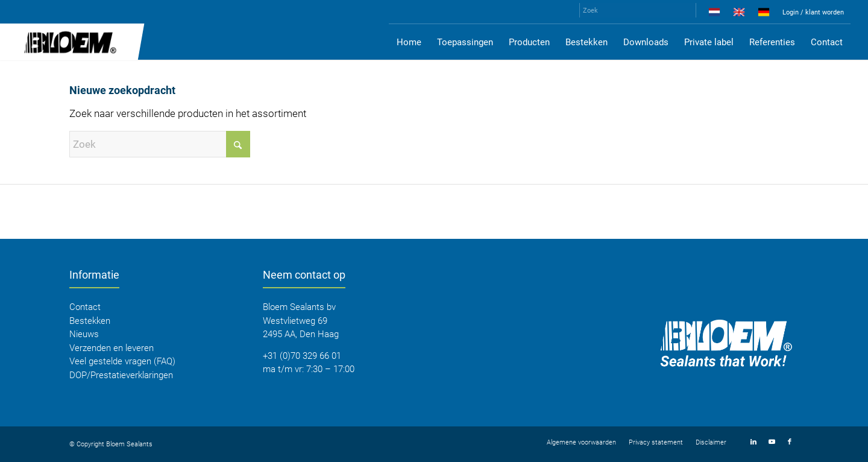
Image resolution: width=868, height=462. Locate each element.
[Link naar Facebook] (790, 442)
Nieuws (84, 334)
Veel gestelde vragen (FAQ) (122, 361)
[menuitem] (715, 14)
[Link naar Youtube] (772, 442)
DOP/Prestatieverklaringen (121, 375)
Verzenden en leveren (112, 348)
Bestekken (90, 321)
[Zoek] (638, 10)
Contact (85, 307)
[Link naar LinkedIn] (753, 442)
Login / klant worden (813, 12)
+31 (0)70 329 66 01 (302, 356)
